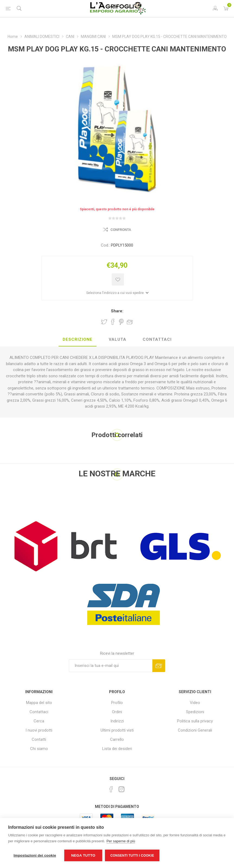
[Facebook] (111, 789)
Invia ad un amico (130, 322)
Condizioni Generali (195, 730)
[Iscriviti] (111, 666)
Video (195, 703)
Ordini (117, 712)
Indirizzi (117, 721)
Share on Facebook (113, 322)
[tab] (78, 340)
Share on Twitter (104, 322)
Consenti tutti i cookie (132, 856)
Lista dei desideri (117, 749)
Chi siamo (39, 749)
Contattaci (39, 712)
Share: (117, 311)
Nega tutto (83, 855)
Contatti (39, 739)
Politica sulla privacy (195, 721)
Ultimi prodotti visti (117, 730)
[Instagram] (121, 789)
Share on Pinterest (121, 322)
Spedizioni (195, 712)
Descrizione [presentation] (78, 339)
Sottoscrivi (159, 666)
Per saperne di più (121, 841)
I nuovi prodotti (39, 730)
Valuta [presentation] (118, 339)
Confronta (121, 230)
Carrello (117, 739)
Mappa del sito (39, 703)
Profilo (117, 703)
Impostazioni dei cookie (35, 855)
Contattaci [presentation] (157, 339)
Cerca (39, 721)
